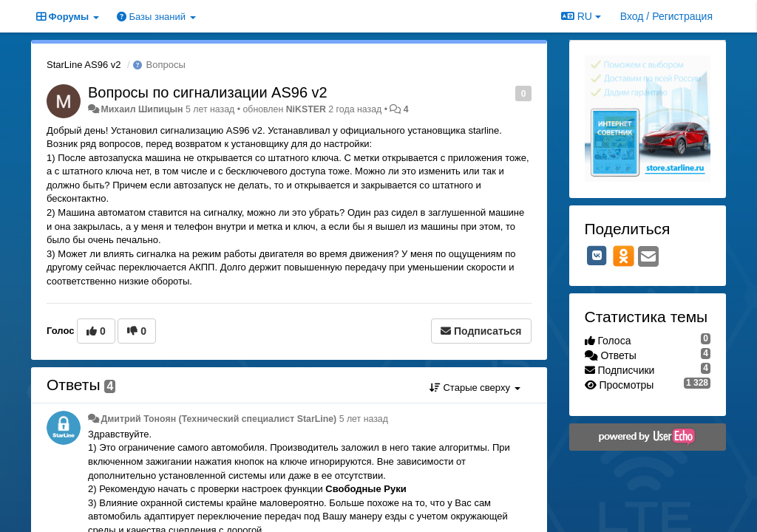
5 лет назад (364, 419)
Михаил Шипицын (142, 109)
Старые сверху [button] (475, 388)
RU (581, 16)
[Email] (648, 258)
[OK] (624, 256)
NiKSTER (306, 109)
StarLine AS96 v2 (84, 65)
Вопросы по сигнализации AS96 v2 (208, 92)
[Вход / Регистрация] (666, 16)
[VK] (597, 256)
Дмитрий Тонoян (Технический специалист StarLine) (218, 419)
